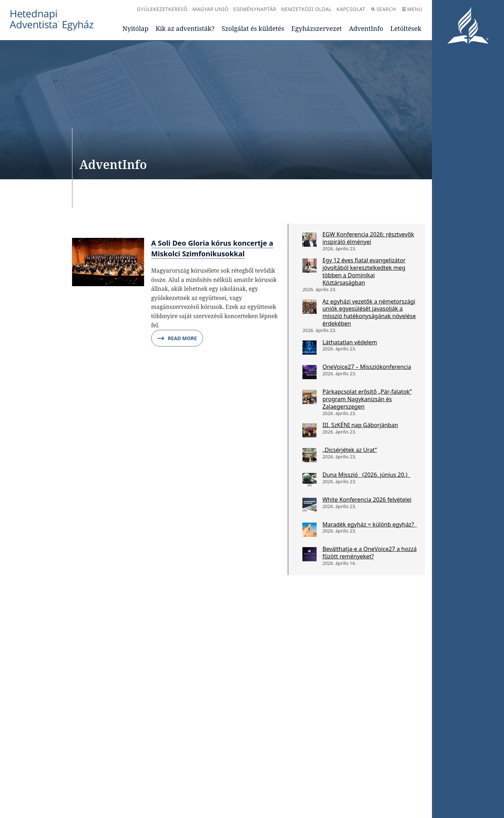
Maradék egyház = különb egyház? (369, 524)
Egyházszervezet (317, 28)
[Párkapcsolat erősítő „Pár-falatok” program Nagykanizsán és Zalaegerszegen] (309, 397)
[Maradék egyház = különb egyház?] (309, 530)
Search (384, 9)
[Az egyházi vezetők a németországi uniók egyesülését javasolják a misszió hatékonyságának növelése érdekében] (309, 307)
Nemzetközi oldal (306, 9)
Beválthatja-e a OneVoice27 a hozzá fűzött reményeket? (369, 553)
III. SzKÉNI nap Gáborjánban (360, 425)
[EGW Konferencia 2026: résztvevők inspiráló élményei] (309, 240)
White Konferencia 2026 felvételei (367, 500)
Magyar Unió (210, 9)
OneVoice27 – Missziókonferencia (367, 367)
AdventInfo (366, 28)
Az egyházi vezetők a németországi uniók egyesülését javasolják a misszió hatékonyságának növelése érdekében (369, 312)
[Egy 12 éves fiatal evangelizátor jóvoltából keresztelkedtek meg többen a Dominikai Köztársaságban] (309, 266)
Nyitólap (135, 28)
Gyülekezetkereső (162, 9)
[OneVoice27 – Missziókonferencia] (309, 372)
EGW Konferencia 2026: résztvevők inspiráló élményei (368, 238)
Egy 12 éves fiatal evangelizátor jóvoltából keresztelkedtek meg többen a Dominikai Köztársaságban (364, 271)
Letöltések (406, 28)
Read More (177, 338)
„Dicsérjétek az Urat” (350, 450)
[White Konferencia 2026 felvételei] (309, 505)
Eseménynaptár (255, 9)
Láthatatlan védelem (350, 342)
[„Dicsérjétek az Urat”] (309, 455)
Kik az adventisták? (185, 28)
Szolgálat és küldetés (253, 28)
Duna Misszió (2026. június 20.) (366, 475)
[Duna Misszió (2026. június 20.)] (309, 480)
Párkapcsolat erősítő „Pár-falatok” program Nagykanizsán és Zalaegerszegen (367, 399)
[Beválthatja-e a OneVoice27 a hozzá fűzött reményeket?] (309, 554)
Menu (412, 9)
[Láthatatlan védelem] (309, 348)
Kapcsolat (351, 9)
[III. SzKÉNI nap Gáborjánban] (309, 430)
